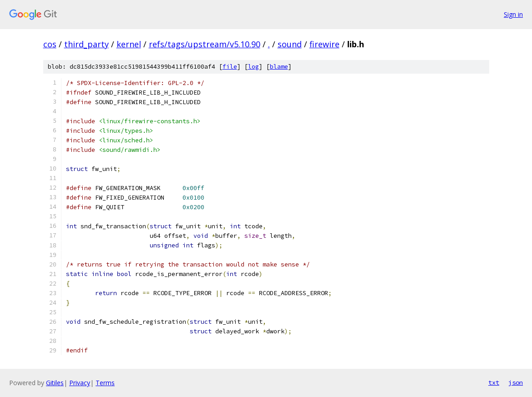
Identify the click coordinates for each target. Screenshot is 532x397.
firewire (324, 44)
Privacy (80, 383)
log (253, 67)
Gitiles (55, 383)
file (230, 67)
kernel (129, 44)
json (516, 382)
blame (279, 67)
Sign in (513, 14)
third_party (86, 44)
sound (290, 44)
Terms (105, 383)
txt (494, 382)
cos (50, 44)
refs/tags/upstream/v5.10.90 (205, 44)
